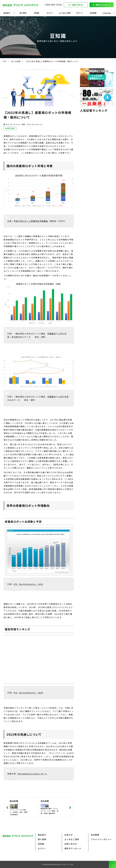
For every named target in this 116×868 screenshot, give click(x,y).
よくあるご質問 (65, 13)
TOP (4, 61)
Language (107, 13)
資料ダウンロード (103, 5)
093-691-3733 (54, 5)
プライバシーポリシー (101, 839)
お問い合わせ (77, 5)
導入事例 (23, 13)
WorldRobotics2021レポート (33, 774)
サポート (79, 13)
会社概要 (93, 13)
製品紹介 (7, 13)
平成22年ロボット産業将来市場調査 (31, 221)
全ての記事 (16, 61)
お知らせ (69, 835)
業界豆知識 (11, 128)
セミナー (50, 13)
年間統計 (52, 334)
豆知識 (37, 13)
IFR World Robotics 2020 (28, 584)
